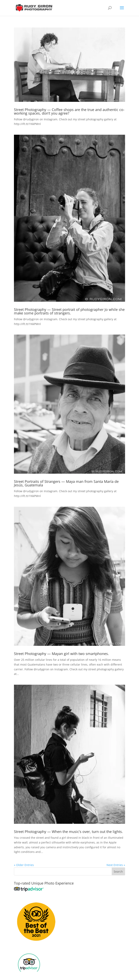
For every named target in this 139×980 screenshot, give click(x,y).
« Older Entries (24, 865)
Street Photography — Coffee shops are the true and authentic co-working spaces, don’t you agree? (69, 111)
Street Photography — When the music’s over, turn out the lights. (68, 832)
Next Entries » (116, 865)
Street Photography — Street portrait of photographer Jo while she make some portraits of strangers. (69, 311)
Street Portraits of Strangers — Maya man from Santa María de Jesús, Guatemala (66, 483)
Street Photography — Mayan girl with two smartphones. (61, 654)
